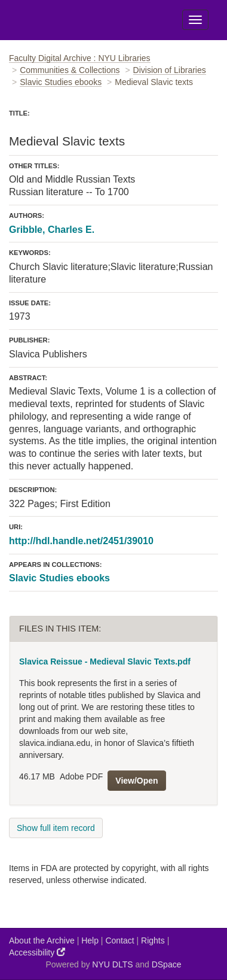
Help (90, 940)
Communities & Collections (70, 70)
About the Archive (42, 940)
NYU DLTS (112, 964)
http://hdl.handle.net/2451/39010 (81, 541)
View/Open (136, 781)
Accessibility (37, 952)
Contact (119, 940)
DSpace (167, 964)
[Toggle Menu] (195, 20)
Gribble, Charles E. (52, 230)
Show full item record (56, 828)
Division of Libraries (170, 70)
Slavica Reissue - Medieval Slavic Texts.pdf (105, 662)
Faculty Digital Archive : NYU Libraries (80, 58)
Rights (153, 940)
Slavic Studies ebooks (61, 82)
